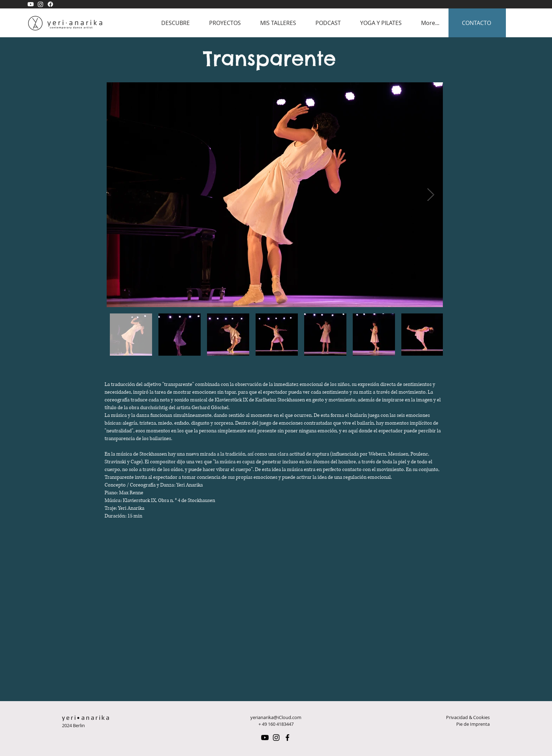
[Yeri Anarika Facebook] (50, 4)
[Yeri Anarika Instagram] (40, 4)
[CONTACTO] (477, 23)
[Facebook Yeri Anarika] (287, 738)
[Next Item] (431, 195)
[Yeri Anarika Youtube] (31, 4)
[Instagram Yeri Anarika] (276, 738)
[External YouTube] (274, 616)
